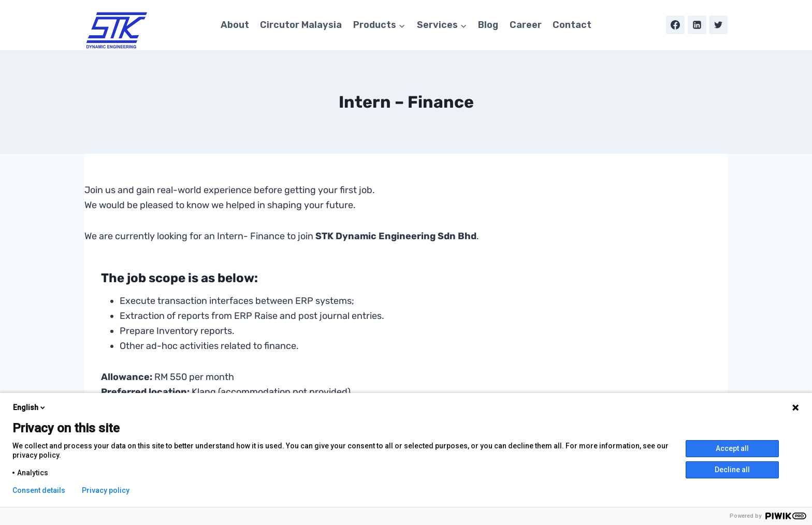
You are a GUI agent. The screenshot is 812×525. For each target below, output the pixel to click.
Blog (488, 25)
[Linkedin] (697, 25)
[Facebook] (675, 25)
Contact (572, 25)
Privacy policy (106, 490)
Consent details (39, 490)
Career (526, 25)
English (30, 407)
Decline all (732, 470)
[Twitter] (718, 25)
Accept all (732, 448)
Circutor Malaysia (301, 25)
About (235, 25)
